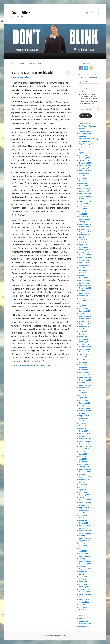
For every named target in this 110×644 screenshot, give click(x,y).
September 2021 (85, 293)
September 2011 (85, 599)
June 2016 (83, 454)
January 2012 (84, 589)
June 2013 (83, 546)
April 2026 (83, 153)
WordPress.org (85, 626)
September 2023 (85, 232)
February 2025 (85, 188)
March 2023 (84, 247)
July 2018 (83, 390)
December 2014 (85, 500)
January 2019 (84, 375)
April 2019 (83, 367)
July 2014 (83, 513)
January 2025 (84, 191)
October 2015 (84, 474)
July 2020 (83, 329)
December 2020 (85, 316)
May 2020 (83, 334)
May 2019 (83, 365)
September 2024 (85, 201)
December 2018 (85, 377)
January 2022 (84, 283)
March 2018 (84, 400)
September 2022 (85, 263)
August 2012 (84, 571)
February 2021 (85, 311)
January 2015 (84, 497)
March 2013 (84, 554)
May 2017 (83, 426)
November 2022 (85, 257)
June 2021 (83, 301)
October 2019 (84, 352)
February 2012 (85, 587)
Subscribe (86, 116)
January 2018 (84, 406)
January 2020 (84, 344)
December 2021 (85, 286)
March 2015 (84, 492)
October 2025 (84, 168)
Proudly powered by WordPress (55, 636)
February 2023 (85, 250)
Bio (21, 56)
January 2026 (84, 160)
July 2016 (83, 451)
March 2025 (84, 186)
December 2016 (85, 439)
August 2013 (84, 541)
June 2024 (83, 209)
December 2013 (85, 531)
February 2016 (85, 464)
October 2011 (84, 597)
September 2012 (85, 569)
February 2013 (85, 556)
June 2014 (83, 515)
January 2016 (84, 467)
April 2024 (83, 214)
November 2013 (85, 533)
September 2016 (85, 446)
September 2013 (85, 538)
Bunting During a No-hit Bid (32, 73)
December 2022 (85, 255)
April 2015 (83, 490)
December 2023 (85, 224)
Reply (48, 366)
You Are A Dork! (85, 131)
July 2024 (83, 206)
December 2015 (85, 469)
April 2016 (83, 459)
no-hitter (42, 366)
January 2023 (84, 252)
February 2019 (85, 372)
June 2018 (83, 393)
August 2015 (84, 479)
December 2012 (85, 561)
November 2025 (85, 166)
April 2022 (83, 275)
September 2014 (85, 508)
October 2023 (84, 229)
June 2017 (83, 423)
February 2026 (85, 158)
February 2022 (85, 280)
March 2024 (84, 217)
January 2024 (84, 222)
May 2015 (83, 487)
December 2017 (85, 408)
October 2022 (84, 260)
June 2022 (83, 270)
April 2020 (83, 337)
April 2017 (83, 428)
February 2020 (85, 342)
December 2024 (85, 194)
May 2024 (83, 211)
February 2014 (85, 526)
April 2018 (83, 398)
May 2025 (83, 181)
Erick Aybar (22, 366)
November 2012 (85, 564)
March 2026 (84, 155)
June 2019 (83, 362)
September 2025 (85, 171)
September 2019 (85, 354)
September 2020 (85, 324)
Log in (82, 619)
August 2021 (84, 296)
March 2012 (84, 584)
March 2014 (84, 523)
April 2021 (83, 306)
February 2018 (85, 403)
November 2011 (85, 594)
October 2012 (84, 566)
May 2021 (83, 303)
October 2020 (84, 321)
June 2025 (83, 178)
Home (14, 56)
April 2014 (83, 520)
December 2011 (85, 592)
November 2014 (85, 503)
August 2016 (84, 449)
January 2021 (84, 314)
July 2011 (83, 605)
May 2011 (83, 610)
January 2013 (84, 559)
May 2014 (83, 518)
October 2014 (84, 505)
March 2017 (84, 431)
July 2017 (83, 421)
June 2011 (83, 607)
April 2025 (83, 183)
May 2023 (83, 242)
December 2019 (85, 347)
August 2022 (84, 265)
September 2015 (85, 477)
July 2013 (83, 543)
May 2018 (83, 395)
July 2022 (83, 268)
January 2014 (84, 528)
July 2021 (83, 298)
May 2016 (83, 457)
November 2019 (85, 349)
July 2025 (83, 176)
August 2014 (84, 510)
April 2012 (83, 582)
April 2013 (83, 551)
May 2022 (83, 273)
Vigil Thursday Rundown (88, 144)
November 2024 (85, 196)
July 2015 (83, 482)
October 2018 (84, 383)
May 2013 (83, 548)
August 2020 (84, 326)
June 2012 (83, 577)
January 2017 (84, 436)
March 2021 (84, 308)
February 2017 (85, 434)
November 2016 (85, 441)
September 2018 (85, 385)
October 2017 (84, 413)
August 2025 (84, 173)
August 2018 (84, 388)
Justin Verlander (32, 366)
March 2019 (84, 370)
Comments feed (85, 624)
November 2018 (85, 380)
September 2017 (85, 416)
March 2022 (84, 278)
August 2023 (84, 234)
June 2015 (83, 485)
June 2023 (83, 240)
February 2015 (85, 495)
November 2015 (85, 472)
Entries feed (84, 621)
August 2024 (84, 204)
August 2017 (84, 418)
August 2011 (84, 602)
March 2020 (84, 339)
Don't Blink (21, 13)
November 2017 (85, 411)
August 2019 (84, 357)
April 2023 (83, 245)
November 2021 (85, 288)
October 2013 (84, 536)
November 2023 (85, 227)
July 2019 (83, 360)
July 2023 (83, 237)
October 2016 (84, 444)
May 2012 (83, 579)
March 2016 (84, 462)
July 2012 (83, 574)
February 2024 (85, 219)
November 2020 (85, 319)
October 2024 (84, 199)
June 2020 (83, 331)
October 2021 (84, 291)
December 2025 (85, 163)
